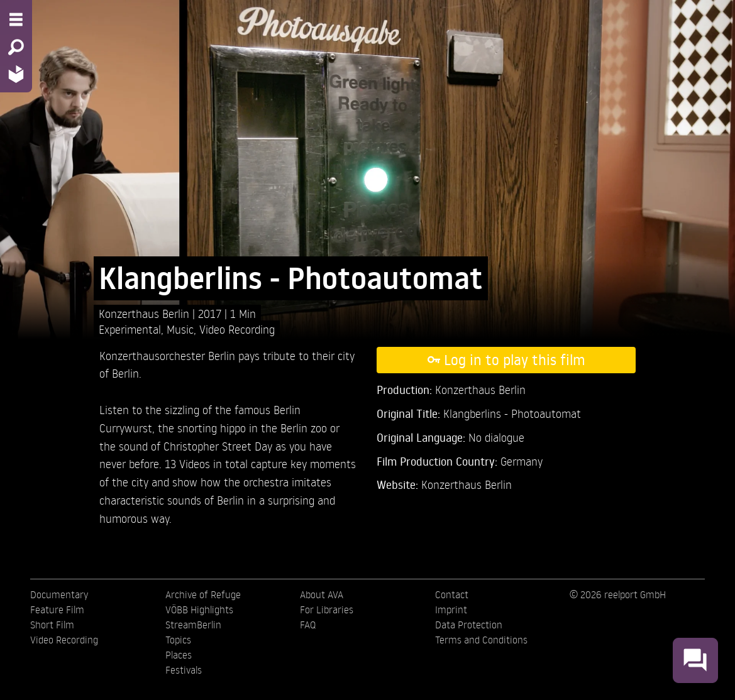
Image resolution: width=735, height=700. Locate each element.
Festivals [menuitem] (184, 670)
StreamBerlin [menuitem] (193, 625)
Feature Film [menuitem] (57, 610)
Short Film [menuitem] (52, 625)
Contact (452, 594)
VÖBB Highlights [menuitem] (199, 610)
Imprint (451, 610)
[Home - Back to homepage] (16, 74)
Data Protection (469, 625)
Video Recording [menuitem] (64, 640)
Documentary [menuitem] (59, 594)
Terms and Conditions (481, 640)
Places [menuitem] (179, 655)
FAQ (308, 625)
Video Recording (237, 329)
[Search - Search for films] (16, 47)
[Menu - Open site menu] (16, 19)
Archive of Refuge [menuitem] (203, 594)
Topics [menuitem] (178, 640)
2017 (211, 313)
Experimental (130, 329)
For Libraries (327, 610)
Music (180, 329)
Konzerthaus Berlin (467, 484)
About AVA (322, 594)
